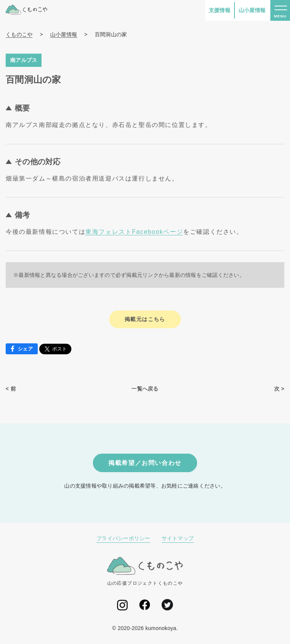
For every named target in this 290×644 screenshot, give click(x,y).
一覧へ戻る (145, 389)
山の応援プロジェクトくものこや (145, 571)
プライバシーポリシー (123, 538)
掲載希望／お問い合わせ (145, 463)
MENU (280, 16)
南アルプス (24, 60)
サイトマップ (178, 538)
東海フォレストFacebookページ (134, 232)
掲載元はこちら (145, 319)
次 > (279, 389)
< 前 (11, 389)
